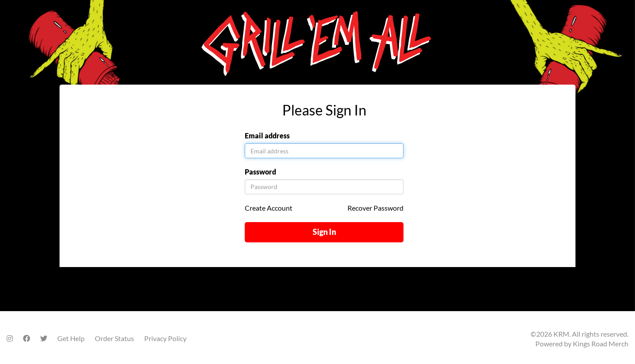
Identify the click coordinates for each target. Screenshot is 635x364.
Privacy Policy (165, 338)
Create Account (269, 208)
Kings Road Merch (601, 344)
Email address (267, 136)
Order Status (114, 338)
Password (260, 172)
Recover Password (375, 208)
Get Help (71, 338)
